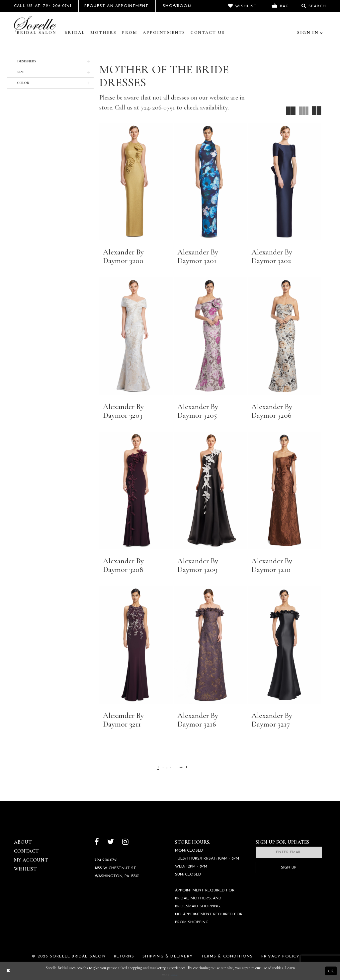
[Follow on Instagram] (125, 842)
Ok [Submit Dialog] (331, 971)
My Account (31, 860)
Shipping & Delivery (168, 956)
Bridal (75, 33)
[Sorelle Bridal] (36, 26)
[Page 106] (184, 766)
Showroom (177, 6)
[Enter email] (289, 852)
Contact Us (208, 33)
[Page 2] (159, 766)
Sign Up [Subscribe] (289, 868)
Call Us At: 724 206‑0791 (43, 6)
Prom (130, 33)
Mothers (104, 33)
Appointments (164, 33)
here (174, 974)
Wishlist (25, 869)
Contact (26, 851)
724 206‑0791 (106, 860)
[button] (50, 62)
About (23, 842)
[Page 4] (170, 766)
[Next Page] (192, 766)
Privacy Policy (281, 956)
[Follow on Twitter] (111, 842)
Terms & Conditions (227, 956)
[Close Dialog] (8, 971)
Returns (124, 956)
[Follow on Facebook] (97, 842)
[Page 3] (164, 766)
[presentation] (136, 182)
